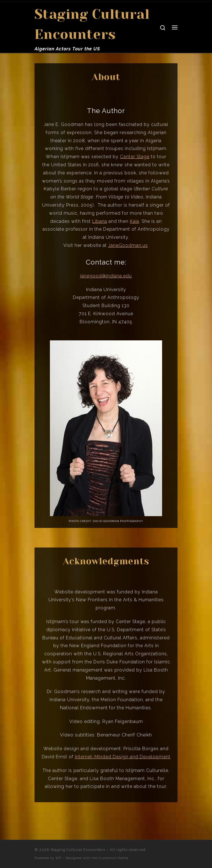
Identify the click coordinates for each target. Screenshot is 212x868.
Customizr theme (113, 858)
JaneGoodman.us (128, 245)
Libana (100, 221)
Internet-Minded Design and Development (123, 757)
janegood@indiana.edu (106, 276)
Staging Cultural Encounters (78, 850)
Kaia (134, 221)
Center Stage (135, 157)
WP (58, 858)
